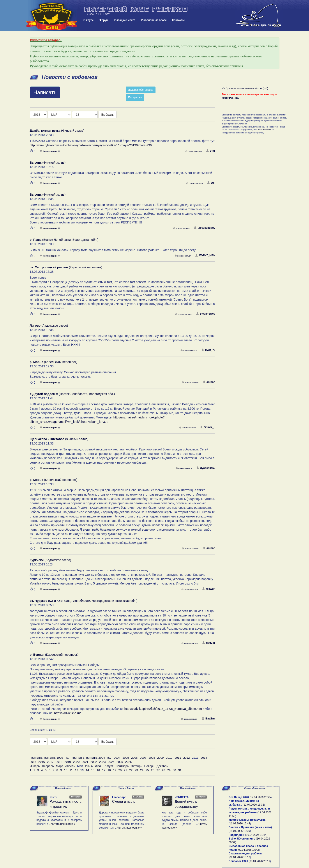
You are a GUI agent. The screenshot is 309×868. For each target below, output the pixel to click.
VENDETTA (182, 797)
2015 (33, 762)
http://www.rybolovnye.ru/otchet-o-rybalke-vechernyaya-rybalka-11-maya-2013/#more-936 (91, 145)
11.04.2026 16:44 (240, 824)
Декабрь (162, 766)
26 (153, 770)
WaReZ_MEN (205, 255)
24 (142, 770)
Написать (45, 92)
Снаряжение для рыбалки (246, 854)
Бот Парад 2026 (239, 797)
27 (158, 770)
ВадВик (208, 719)
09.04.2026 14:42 (248, 850)
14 (87, 770)
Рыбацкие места (125, 20)
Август (109, 766)
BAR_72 (208, 350)
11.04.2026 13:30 (240, 831)
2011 (178, 758)
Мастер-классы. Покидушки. (247, 820)
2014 (204, 758)
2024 (111, 762)
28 (163, 770)
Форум (104, 20)
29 (169, 770)
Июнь (89, 766)
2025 (120, 762)
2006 (134, 758)
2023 (102, 762)
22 (131, 770)
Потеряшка (135, 97)
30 (174, 770)
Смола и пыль (124, 802)
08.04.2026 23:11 (260, 861)
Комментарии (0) (50, 151)
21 (125, 770)
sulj (211, 183)
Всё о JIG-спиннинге (242, 839)
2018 (59, 762)
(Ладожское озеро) (49, 326)
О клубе (89, 20)
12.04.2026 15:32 (254, 805)
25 (147, 770)
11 (71, 770)
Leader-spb (119, 797)
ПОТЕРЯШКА (230, 98)
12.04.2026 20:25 (260, 797)
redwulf (209, 589)
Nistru (54, 797)
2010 (169, 758)
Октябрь (136, 766)
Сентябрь (122, 766)
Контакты (178, 20)
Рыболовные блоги (154, 20)
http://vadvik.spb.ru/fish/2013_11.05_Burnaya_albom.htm (163, 709)
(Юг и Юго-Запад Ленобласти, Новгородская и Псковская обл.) (84, 601)
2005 (126, 758)
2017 (50, 762)
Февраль (48, 766)
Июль (99, 766)
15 (93, 770)
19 (115, 770)
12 (77, 770)
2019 (68, 762)
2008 (152, 758)
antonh (209, 382)
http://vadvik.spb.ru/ (67, 713)
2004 (117, 758)
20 (120, 770)
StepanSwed (206, 314)
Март (59, 766)
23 (136, 770)
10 (66, 770)
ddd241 (209, 643)
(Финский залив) (57, 131)
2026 (129, 762)
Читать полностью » (64, 824)
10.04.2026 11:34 (256, 835)
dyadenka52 (206, 468)
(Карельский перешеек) (66, 267)
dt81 (211, 151)
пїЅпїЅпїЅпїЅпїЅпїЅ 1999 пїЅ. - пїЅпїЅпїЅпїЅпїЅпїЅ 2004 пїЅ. (70, 758)
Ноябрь (149, 766)
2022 (94, 762)
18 (109, 770)
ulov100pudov (205, 228)
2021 (85, 762)
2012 (187, 758)
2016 (42, 762)
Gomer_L (208, 427)
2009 (161, 758)
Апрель (70, 766)
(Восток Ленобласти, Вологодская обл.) (64, 240)
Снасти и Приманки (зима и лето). (251, 827)
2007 (143, 758)
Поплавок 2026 (238, 861)
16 (98, 770)
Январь (35, 766)
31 (180, 770)
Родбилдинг (237, 835)
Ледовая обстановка (141, 90)
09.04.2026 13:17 (240, 857)
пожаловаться (194, 151)
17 (104, 770)
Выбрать (108, 115)
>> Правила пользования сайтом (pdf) (245, 88)
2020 (76, 762)
